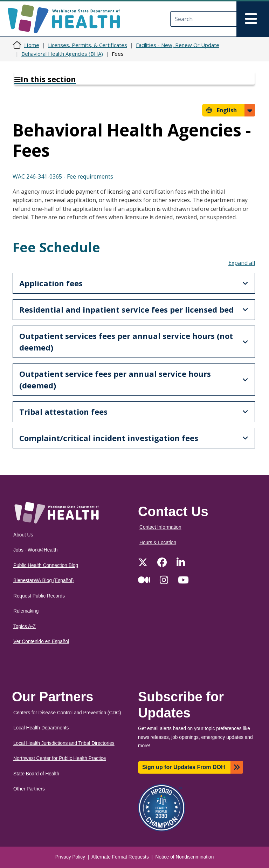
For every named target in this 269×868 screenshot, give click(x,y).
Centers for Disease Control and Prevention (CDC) (67, 713)
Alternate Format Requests (120, 857)
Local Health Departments (41, 728)
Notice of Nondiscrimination (185, 857)
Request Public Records (39, 596)
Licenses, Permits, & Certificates (88, 45)
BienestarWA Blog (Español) (43, 580)
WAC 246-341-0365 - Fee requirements (63, 176)
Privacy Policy (70, 857)
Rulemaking (26, 611)
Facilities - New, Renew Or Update (178, 45)
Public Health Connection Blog (46, 565)
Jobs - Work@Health (35, 550)
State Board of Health (36, 774)
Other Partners (29, 789)
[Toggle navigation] (253, 19)
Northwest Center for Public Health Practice (60, 758)
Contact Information (160, 527)
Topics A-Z (25, 626)
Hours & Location (158, 543)
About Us (23, 535)
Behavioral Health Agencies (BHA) (62, 54)
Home (32, 45)
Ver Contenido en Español (41, 642)
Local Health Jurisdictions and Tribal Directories (64, 743)
